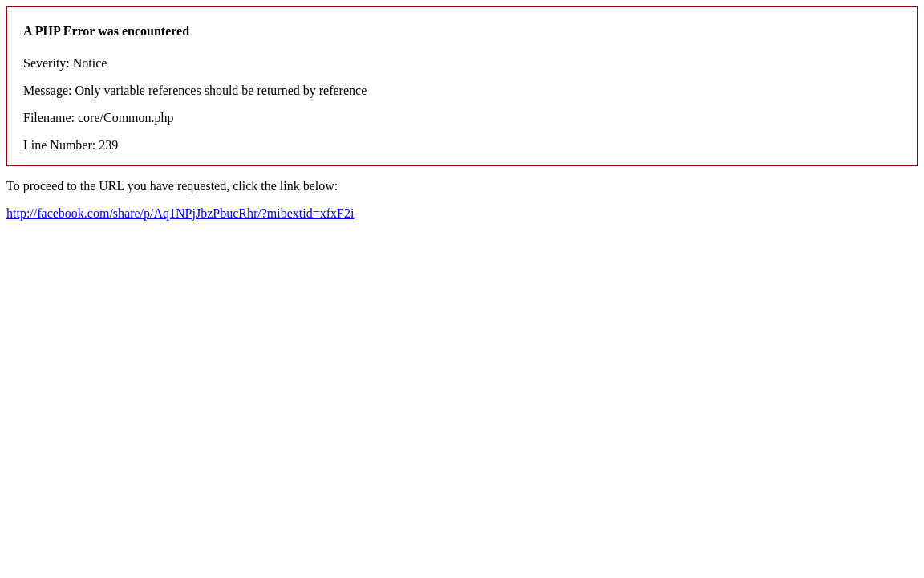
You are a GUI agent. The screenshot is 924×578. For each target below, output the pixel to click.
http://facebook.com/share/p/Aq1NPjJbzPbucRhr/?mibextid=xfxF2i (180, 213)
